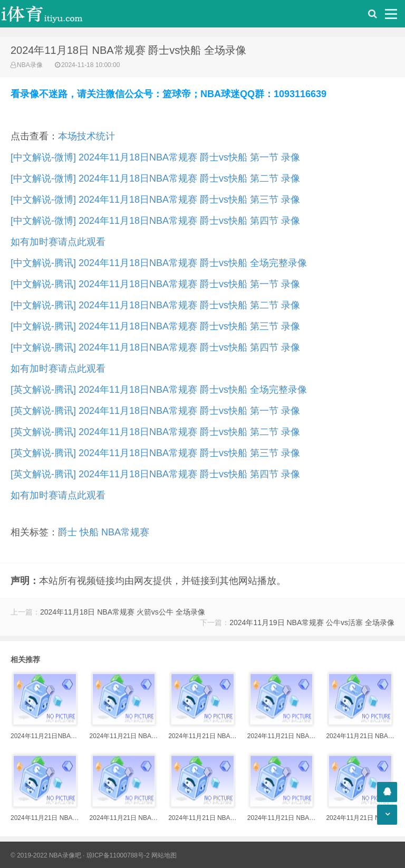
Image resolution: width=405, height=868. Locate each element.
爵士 (67, 532)
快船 (89, 532)
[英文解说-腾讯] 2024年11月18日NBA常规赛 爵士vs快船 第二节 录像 (155, 432)
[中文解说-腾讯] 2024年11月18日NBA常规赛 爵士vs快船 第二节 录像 (155, 305)
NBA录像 (30, 65)
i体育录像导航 (53, 14)
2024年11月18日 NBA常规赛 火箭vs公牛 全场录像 (123, 612)
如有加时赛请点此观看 (58, 242)
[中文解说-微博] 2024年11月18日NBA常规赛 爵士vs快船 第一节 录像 (155, 157)
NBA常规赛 (125, 532)
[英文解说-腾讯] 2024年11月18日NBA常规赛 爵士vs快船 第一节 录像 (155, 411)
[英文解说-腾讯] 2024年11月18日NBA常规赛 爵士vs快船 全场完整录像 (159, 390)
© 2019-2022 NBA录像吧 (46, 855)
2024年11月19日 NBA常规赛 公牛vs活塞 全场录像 (312, 622)
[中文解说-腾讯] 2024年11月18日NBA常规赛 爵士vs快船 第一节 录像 (155, 284)
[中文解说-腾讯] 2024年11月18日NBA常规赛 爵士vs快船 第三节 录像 (155, 326)
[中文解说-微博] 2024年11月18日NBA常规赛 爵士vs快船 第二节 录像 (155, 178)
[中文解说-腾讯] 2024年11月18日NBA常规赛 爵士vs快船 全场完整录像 (159, 263)
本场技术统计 (86, 136)
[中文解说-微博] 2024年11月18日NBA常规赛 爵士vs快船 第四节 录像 (155, 221)
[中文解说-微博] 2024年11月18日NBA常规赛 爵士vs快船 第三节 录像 (155, 200)
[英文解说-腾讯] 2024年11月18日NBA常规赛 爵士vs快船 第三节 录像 (155, 453)
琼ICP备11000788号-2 (118, 855)
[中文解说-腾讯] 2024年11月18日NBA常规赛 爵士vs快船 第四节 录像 (155, 347)
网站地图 (164, 855)
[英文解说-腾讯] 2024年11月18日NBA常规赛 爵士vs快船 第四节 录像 (155, 474)
